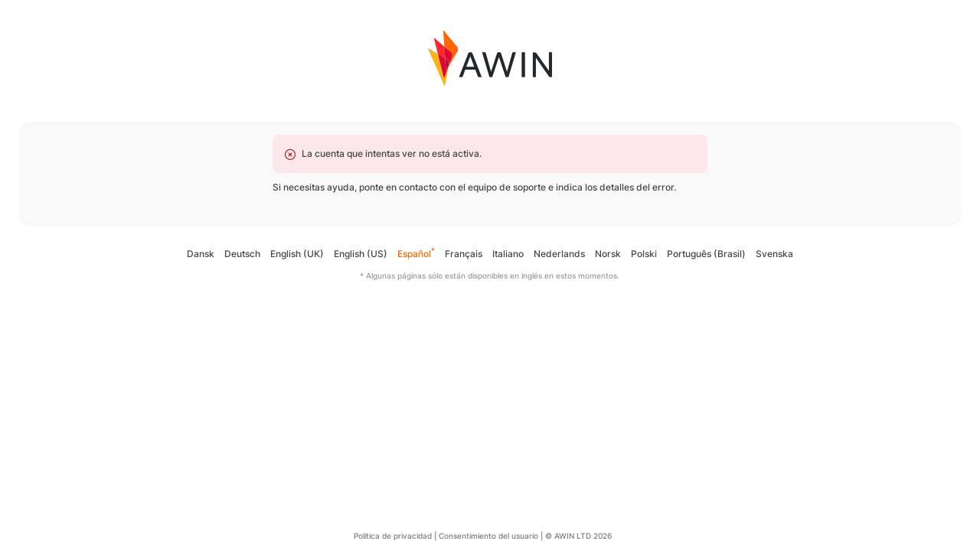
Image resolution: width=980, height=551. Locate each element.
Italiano (508, 254)
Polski (644, 254)
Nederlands (559, 254)
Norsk (608, 254)
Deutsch (242, 254)
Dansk (201, 254)
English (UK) (297, 254)
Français (464, 254)
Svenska (774, 254)
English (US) (361, 254)
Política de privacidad (393, 536)
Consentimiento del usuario (488, 536)
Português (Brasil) (706, 254)
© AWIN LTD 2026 (578, 536)
